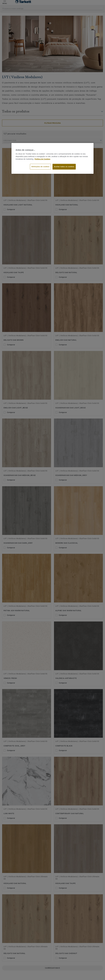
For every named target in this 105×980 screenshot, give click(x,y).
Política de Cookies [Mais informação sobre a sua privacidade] (42, 159)
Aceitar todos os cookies (64, 167)
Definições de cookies (40, 167)
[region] (52, 158)
